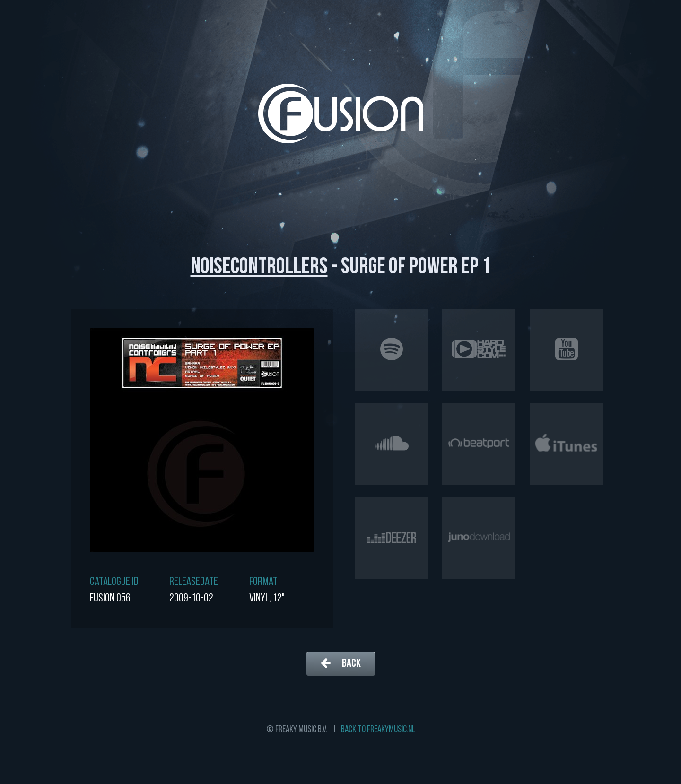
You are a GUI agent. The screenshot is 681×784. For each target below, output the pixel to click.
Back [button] (341, 663)
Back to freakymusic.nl (378, 730)
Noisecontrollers (259, 268)
